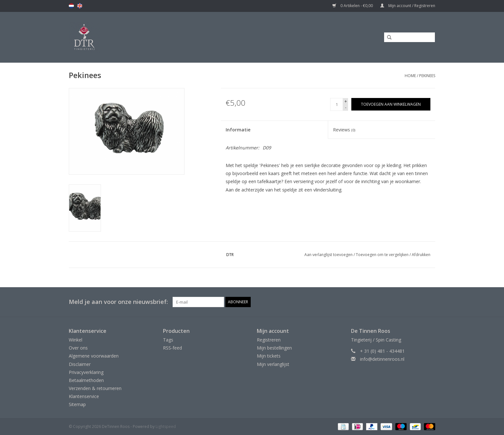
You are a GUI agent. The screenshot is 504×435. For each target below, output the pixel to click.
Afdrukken (421, 255)
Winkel (76, 340)
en (80, 6)
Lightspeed (166, 426)
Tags (168, 340)
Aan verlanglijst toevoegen (328, 255)
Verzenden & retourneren (95, 388)
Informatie (238, 130)
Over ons (78, 348)
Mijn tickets (269, 356)
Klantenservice (84, 396)
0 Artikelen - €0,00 (353, 6)
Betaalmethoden (86, 380)
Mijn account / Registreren (408, 6)
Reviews (344, 130)
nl (71, 6)
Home (410, 76)
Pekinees (427, 76)
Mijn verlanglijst (273, 364)
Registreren (269, 340)
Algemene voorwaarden (94, 356)
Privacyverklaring (86, 372)
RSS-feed (172, 348)
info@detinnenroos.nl (382, 359)
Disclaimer (80, 364)
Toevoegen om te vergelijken (383, 255)
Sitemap (77, 404)
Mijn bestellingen (274, 348)
